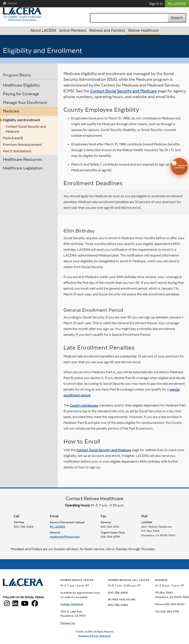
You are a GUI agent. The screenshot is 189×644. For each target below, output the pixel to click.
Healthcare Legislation (23, 168)
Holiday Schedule (72, 604)
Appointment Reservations (179, 164)
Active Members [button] (73, 30)
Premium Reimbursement (22, 145)
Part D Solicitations (17, 151)
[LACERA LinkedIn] (15, 605)
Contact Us (68, 623)
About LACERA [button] (43, 30)
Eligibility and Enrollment (22, 120)
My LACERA (177, 4)
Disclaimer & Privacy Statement (95, 636)
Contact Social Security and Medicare (26, 129)
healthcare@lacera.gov (65, 537)
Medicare (11, 111)
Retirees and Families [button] (107, 30)
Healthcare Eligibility (21, 85)
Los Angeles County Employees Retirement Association (22, 18)
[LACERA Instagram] (7, 605)
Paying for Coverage (21, 94)
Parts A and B (13, 138)
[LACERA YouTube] (25, 605)
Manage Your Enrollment (25, 102)
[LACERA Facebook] (35, 605)
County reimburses (84, 405)
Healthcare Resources (22, 159)
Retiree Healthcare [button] (143, 30)
